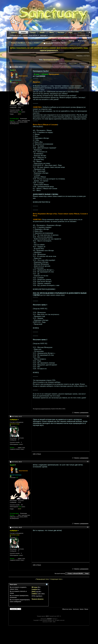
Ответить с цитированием (80, 413)
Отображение (83, 63)
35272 (19, 114)
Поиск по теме (73, 63)
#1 (88, 67)
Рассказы (61, 32)
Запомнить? (48, 43)
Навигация (43, 35)
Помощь (72, 41)
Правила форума (38, 599)
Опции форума (33, 35)
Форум (23, 32)
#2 (88, 416)
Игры (30, 43)
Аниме (42, 32)
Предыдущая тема (42, 579)
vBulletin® (50, 619)
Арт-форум (22, 43)
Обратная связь (67, 609)
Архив (82, 609)
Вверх (87, 574)
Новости (14, 32)
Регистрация (82, 41)
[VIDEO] (34, 594)
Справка (25, 35)
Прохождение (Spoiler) (51, 60)
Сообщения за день (16, 35)
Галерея (33, 32)
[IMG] (34, 592)
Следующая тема (56, 579)
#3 (88, 462)
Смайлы (34, 589)
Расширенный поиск (83, 35)
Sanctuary (76, 609)
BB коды (35, 587)
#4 (88, 527)
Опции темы (63, 63)
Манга (52, 32)
